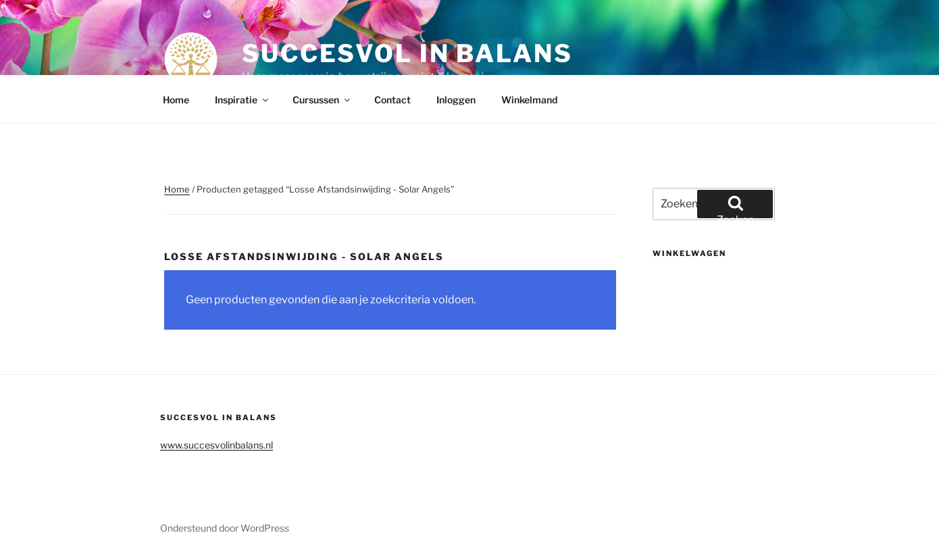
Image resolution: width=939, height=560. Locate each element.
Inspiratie (243, 100)
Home (176, 100)
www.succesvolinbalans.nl (217, 445)
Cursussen (322, 100)
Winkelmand (529, 100)
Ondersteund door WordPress (225, 528)
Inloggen (456, 100)
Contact (392, 100)
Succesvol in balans (407, 53)
